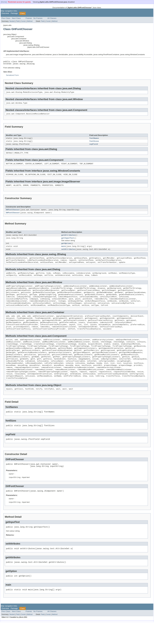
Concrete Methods (67, 234)
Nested (12, 21)
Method (30, 21)
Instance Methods (47, 234)
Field (18, 21)
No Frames (38, 18)
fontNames (94, 140)
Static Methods (28, 234)
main (63, 251)
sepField (94, 146)
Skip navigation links (9, 11)
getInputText (68, 242)
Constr (23, 21)
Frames (29, 18)
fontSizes (94, 143)
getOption (66, 248)
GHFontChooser (13, 213)
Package (14, 13)
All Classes (52, 18)
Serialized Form (12, 76)
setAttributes (68, 254)
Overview (5, 13)
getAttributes (68, 239)
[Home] (4, 2)
